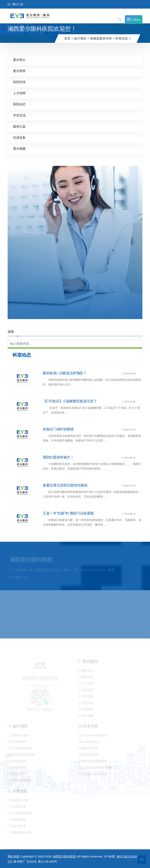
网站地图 (13, 856)
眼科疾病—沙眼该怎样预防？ (65, 373)
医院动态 (19, 104)
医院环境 (19, 82)
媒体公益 (19, 126)
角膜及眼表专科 (101, 38)
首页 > (69, 38)
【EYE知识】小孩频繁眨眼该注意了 (70, 401)
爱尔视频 (19, 148)
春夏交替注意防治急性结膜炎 (65, 485)
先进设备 (19, 137)
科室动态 (122, 38)
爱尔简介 (19, 60)
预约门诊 (15, 4)
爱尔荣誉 (19, 71)
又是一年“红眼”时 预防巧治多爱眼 (68, 513)
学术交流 (19, 115)
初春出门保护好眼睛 (58, 429)
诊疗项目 (80, 38)
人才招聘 (19, 93)
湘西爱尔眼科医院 (64, 856)
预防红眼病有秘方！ (58, 457)
